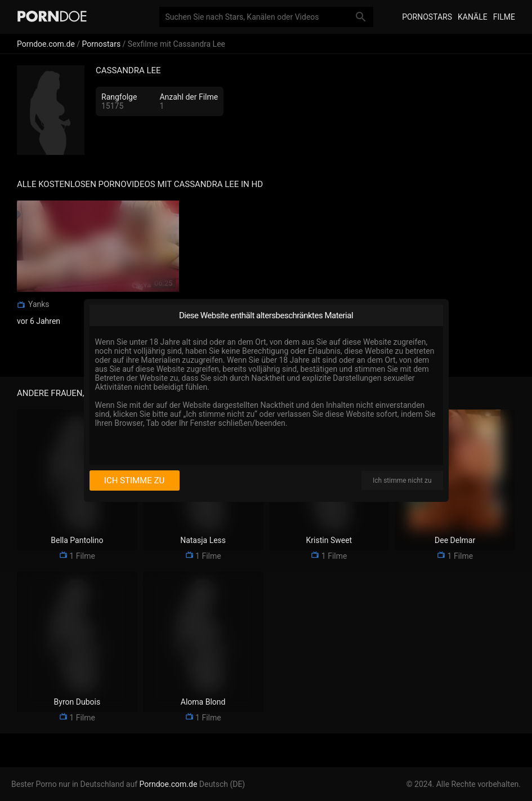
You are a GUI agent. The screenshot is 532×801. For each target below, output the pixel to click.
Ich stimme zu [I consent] (134, 480)
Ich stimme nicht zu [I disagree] (402, 480)
